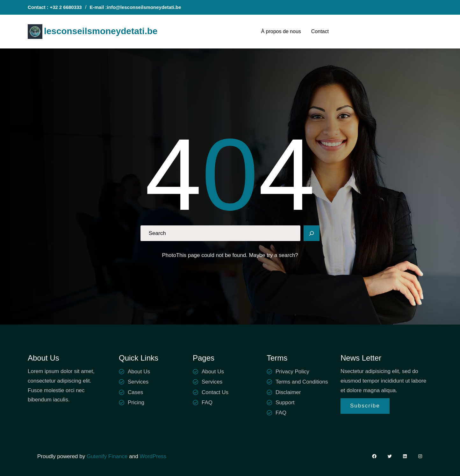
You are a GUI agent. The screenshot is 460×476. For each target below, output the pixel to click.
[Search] (312, 233)
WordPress (153, 456)
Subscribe (365, 406)
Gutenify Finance (108, 456)
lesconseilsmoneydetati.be (101, 31)
